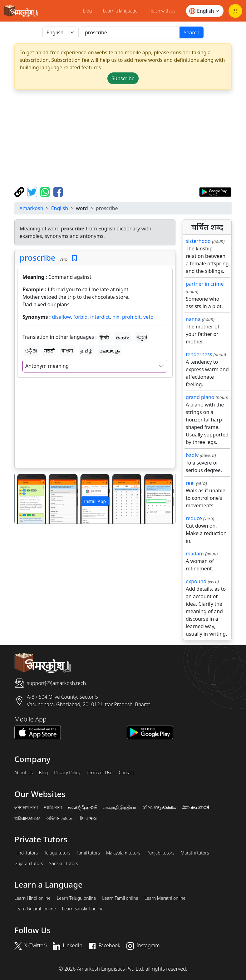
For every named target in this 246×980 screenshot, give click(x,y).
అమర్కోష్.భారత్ (82, 807)
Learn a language (120, 11)
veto (148, 317)
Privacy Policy (67, 773)
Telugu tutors (57, 853)
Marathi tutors (195, 853)
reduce (194, 518)
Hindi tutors (26, 853)
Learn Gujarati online (35, 909)
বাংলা (67, 351)
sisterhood (198, 241)
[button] (27, 498)
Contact (126, 773)
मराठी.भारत (53, 807)
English (60, 208)
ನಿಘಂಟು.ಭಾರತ (195, 807)
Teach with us (162, 11)
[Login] (235, 11)
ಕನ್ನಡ (142, 337)
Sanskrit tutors (64, 864)
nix (116, 317)
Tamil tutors (88, 853)
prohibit (131, 317)
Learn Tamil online (120, 898)
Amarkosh (31, 208)
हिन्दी (104, 337)
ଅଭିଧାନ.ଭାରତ (27, 818)
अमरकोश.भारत (26, 807)
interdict (100, 317)
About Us (24, 773)
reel (190, 483)
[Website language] (205, 11)
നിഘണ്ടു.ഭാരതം (159, 807)
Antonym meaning (47, 366)
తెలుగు (123, 337)
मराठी (49, 351)
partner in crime (205, 284)
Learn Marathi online (165, 898)
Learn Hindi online (32, 898)
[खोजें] (130, 32)
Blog (87, 11)
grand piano (200, 397)
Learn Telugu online (76, 898)
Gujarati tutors (29, 864)
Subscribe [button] (123, 78)
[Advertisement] (95, 424)
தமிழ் (86, 351)
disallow (61, 317)
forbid (81, 317)
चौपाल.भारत (88, 818)
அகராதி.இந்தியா (120, 807)
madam (195, 554)
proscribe (38, 258)
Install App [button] (95, 501)
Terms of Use (99, 773)
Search (192, 32)
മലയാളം (110, 351)
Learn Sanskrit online (83, 909)
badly (192, 455)
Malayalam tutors (123, 853)
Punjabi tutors (161, 853)
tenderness (199, 354)
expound (196, 581)
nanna (193, 319)
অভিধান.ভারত (59, 818)
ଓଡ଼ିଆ (31, 351)
